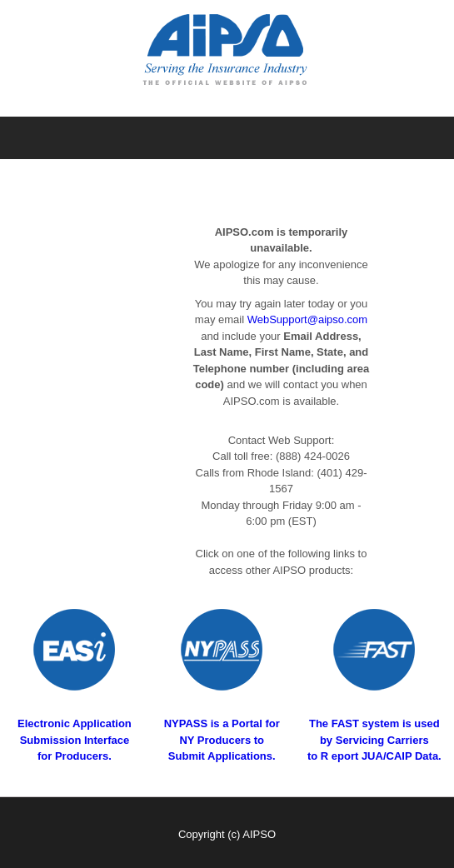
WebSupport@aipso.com (307, 319)
